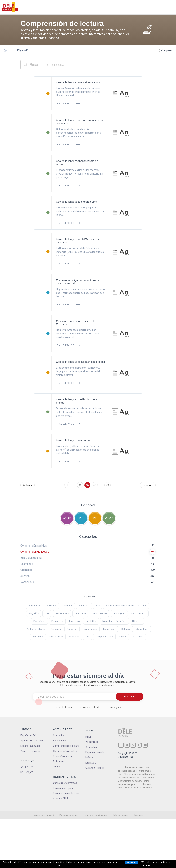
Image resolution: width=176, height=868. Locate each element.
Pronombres (109, 629)
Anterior (28, 485)
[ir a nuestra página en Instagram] (139, 745)
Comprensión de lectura (66, 746)
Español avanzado (30, 746)
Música (89, 757)
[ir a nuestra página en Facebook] (121, 745)
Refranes (126, 629)
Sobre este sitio (121, 815)
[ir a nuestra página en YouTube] (145, 745)
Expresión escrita (62, 756)
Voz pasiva (138, 637)
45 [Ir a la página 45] (80, 485)
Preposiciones (90, 629)
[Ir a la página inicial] (6, 51)
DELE (88, 737)
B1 (81, 518)
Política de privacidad (43, 815)
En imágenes (119, 613)
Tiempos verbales (104, 637)
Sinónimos (38, 637)
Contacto (138, 815)
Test (88, 637)
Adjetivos (52, 606)
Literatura (91, 763)
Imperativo (74, 621)
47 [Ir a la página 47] (95, 485)
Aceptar (131, 862)
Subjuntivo (74, 637)
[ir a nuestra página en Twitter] (127, 745)
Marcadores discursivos (114, 621)
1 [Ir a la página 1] (67, 485)
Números (137, 621)
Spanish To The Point (32, 741)
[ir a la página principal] (10, 7)
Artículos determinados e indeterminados (126, 606)
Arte (98, 606)
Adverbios (67, 606)
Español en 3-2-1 (30, 735)
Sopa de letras (56, 637)
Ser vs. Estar (142, 629)
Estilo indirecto (139, 613)
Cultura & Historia (95, 768)
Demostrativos (100, 613)
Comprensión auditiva (65, 751)
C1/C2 (109, 518)
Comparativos (62, 613)
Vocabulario (60, 741)
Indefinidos (91, 621)
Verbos (123, 637)
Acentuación (35, 606)
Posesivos (72, 629)
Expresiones (39, 621)
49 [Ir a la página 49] (107, 485)
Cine (47, 613)
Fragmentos (57, 621)
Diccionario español (64, 788)
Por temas (56, 629)
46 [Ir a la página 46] (87, 485)
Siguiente (148, 485)
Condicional (81, 613)
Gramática (59, 735)
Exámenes (59, 761)
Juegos (57, 767)
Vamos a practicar (30, 751)
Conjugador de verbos (65, 783)
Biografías (34, 613)
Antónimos (84, 606)
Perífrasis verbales (36, 629)
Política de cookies (69, 815)
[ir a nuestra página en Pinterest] (133, 745)
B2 (95, 518)
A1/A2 (67, 518)
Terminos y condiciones (95, 815)
